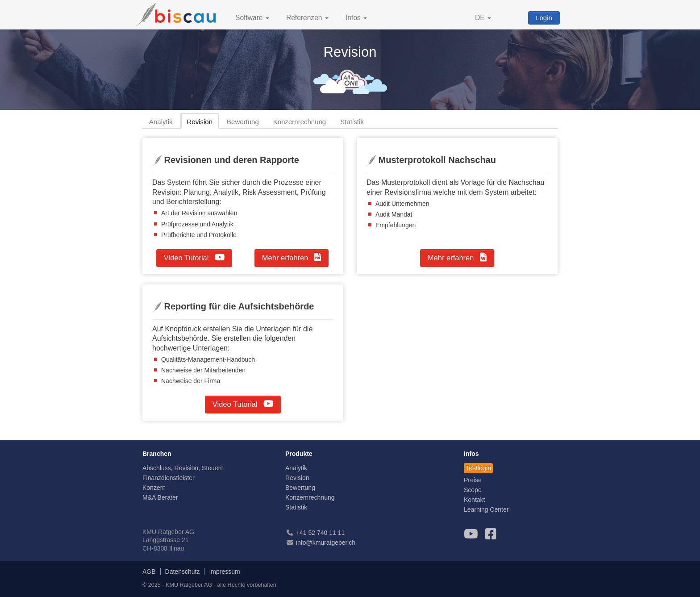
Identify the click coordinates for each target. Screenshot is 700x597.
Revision (200, 122)
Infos (356, 18)
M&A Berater (160, 497)
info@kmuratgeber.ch (326, 543)
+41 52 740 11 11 (320, 533)
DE (483, 18)
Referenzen (307, 18)
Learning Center (486, 509)
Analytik (161, 122)
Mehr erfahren (292, 257)
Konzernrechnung (300, 122)
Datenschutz (183, 572)
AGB (149, 572)
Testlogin (478, 468)
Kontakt (474, 500)
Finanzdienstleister (169, 478)
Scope (473, 490)
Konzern (154, 488)
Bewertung (243, 122)
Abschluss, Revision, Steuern (183, 468)
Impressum (224, 572)
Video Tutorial (194, 257)
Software (252, 18)
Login (544, 18)
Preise (473, 480)
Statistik (352, 122)
